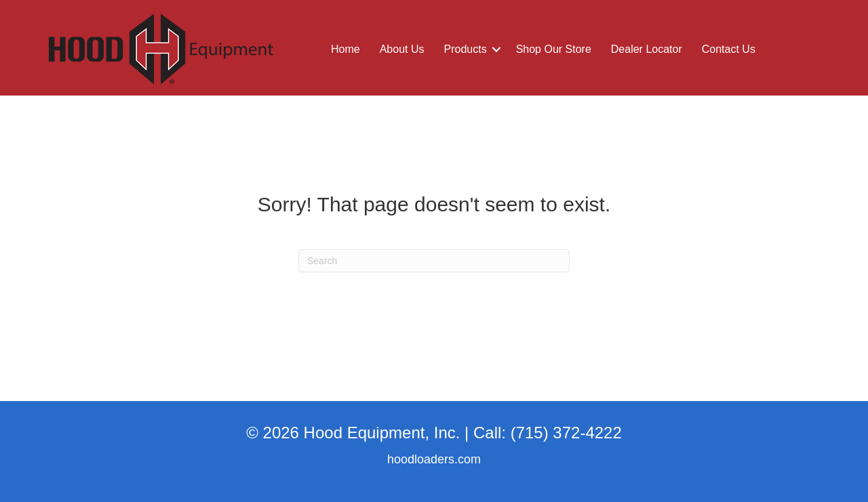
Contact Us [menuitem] (729, 49)
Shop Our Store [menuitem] (554, 49)
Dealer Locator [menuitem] (647, 49)
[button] (496, 49)
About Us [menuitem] (402, 49)
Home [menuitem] (346, 49)
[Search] (434, 261)
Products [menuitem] (466, 49)
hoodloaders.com (434, 459)
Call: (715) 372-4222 (548, 433)
